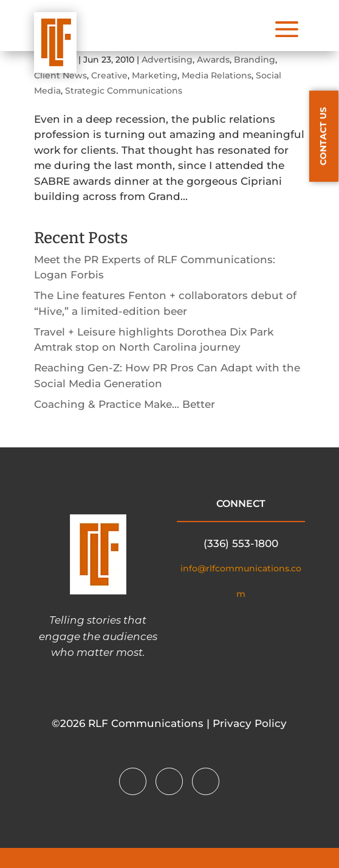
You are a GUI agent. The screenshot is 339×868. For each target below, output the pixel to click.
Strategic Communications (124, 91)
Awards (213, 60)
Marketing (155, 75)
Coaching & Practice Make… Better (125, 404)
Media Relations (217, 75)
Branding (255, 60)
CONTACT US (323, 136)
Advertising (167, 60)
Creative (109, 75)
